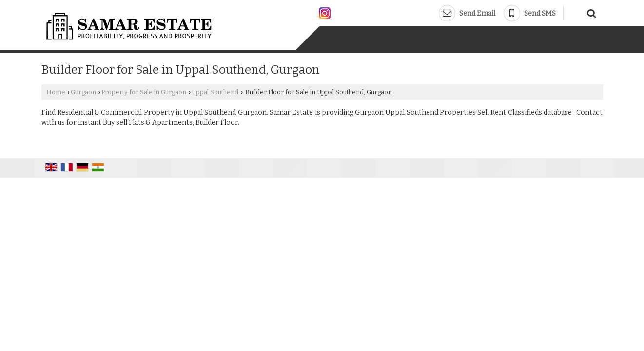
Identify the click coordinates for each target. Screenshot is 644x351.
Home (56, 92)
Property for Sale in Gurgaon (144, 92)
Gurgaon (83, 92)
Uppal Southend (215, 92)
